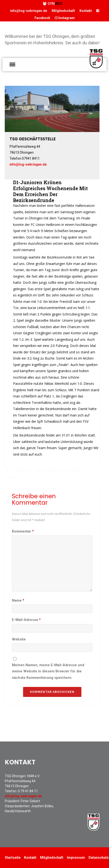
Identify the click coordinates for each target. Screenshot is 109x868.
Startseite (13, 858)
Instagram (65, 18)
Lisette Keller (52, 471)
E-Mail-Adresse (26, 620)
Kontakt (86, 11)
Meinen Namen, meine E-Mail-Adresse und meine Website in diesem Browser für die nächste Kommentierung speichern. (48, 671)
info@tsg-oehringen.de (29, 11)
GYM (53, 4)
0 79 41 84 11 (28, 791)
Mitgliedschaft (63, 11)
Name (18, 600)
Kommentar (23, 531)
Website (19, 639)
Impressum (76, 858)
